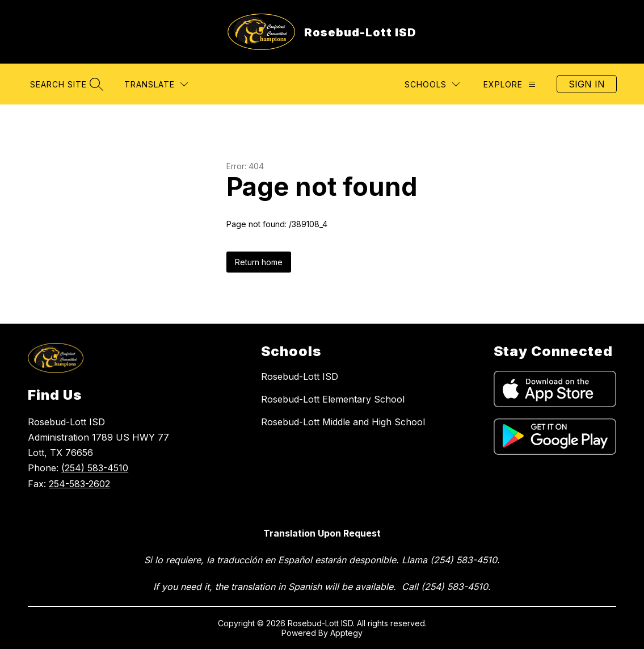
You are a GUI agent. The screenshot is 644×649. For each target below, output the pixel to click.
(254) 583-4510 (95, 468)
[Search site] (65, 84)
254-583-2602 (79, 484)
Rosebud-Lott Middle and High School (343, 422)
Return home (259, 262)
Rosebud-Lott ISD (300, 376)
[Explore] (510, 84)
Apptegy (346, 633)
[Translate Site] (156, 84)
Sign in (587, 84)
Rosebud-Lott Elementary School (333, 399)
